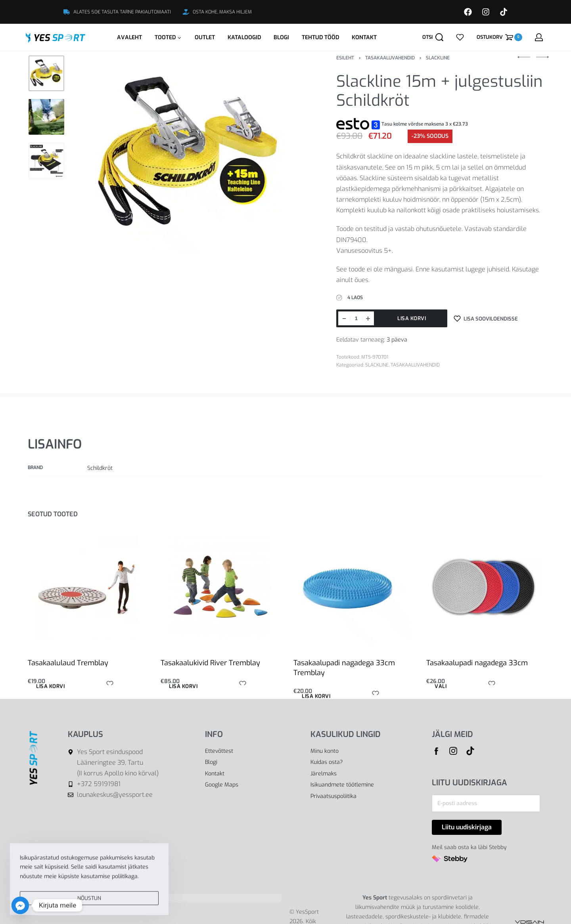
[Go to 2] (46, 117)
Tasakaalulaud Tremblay (68, 663)
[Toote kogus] (356, 318)
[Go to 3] (46, 160)
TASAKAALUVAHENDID (390, 58)
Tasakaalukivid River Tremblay (210, 663)
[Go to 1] (46, 73)
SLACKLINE (438, 58)
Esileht (345, 58)
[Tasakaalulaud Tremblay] (86, 587)
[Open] (460, 37)
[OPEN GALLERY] (187, 155)
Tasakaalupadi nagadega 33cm (477, 663)
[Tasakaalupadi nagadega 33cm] (485, 587)
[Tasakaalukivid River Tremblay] (219, 587)
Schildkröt (100, 468)
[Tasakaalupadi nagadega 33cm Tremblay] (352, 587)
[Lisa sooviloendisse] (486, 318)
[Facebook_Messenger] (20, 905)
